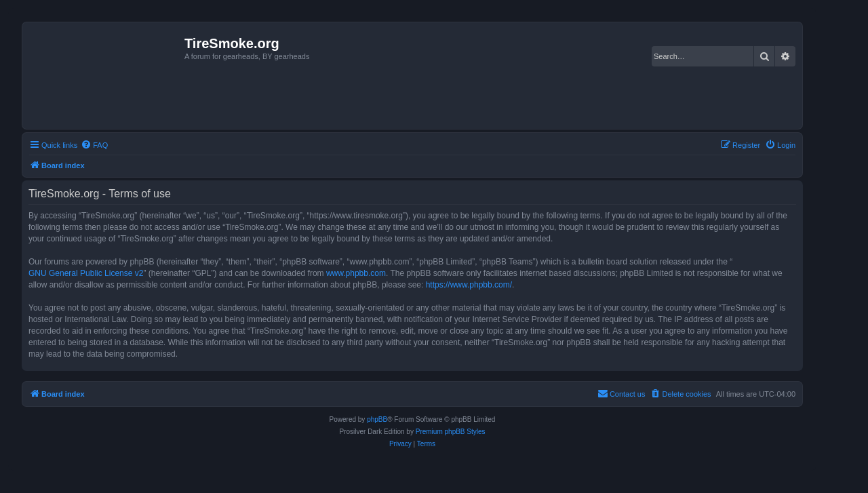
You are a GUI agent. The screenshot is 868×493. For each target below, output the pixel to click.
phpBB (377, 419)
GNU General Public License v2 (86, 273)
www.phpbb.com (356, 273)
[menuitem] (94, 145)
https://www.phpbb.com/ (469, 285)
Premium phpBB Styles (451, 432)
